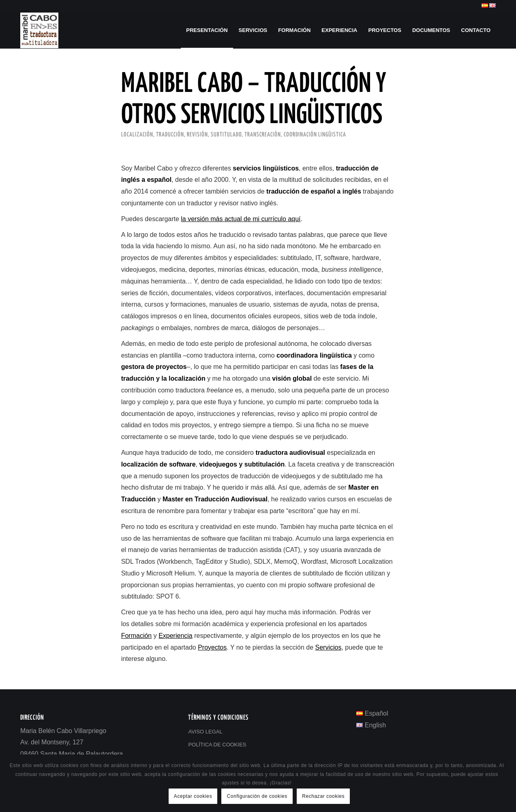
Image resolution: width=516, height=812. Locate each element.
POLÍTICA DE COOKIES (217, 745)
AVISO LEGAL (205, 732)
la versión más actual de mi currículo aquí (241, 219)
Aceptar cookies (193, 796)
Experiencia (176, 636)
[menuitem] (207, 30)
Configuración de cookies (257, 796)
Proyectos (212, 647)
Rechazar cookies (323, 796)
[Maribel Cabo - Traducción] (39, 30)
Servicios (329, 647)
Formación (137, 636)
